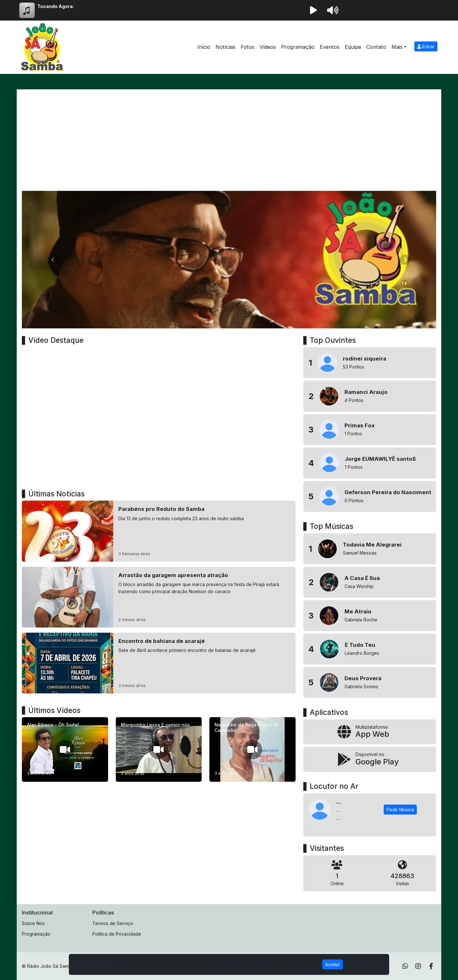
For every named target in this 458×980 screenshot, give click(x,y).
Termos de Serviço (113, 923)
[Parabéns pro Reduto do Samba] (159, 531)
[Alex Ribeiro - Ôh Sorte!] (65, 749)
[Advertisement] (229, 143)
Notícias (225, 47)
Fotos (247, 47)
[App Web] (370, 732)
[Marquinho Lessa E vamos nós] (159, 749)
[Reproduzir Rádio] (313, 10)
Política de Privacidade (117, 934)
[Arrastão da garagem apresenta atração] (159, 597)
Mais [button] (397, 47)
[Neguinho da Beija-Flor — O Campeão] (252, 749)
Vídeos (268, 47)
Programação (298, 47)
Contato (376, 47)
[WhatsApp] (405, 966)
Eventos (330, 47)
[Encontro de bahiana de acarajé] (159, 663)
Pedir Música (400, 810)
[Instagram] (418, 966)
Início (204, 47)
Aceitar (333, 964)
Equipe (353, 47)
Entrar (426, 46)
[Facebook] (431, 966)
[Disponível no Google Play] (370, 759)
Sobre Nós (33, 923)
